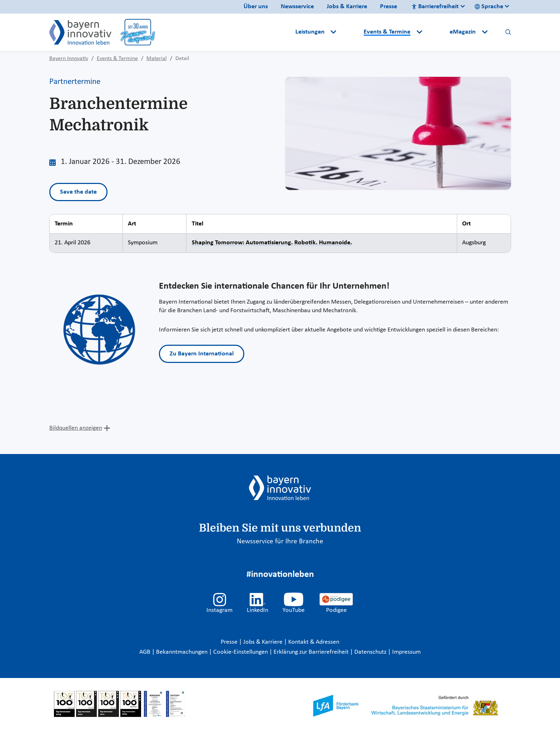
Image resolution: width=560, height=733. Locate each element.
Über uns (256, 7)
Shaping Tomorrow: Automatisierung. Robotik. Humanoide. (272, 243)
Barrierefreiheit (435, 7)
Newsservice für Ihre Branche (280, 542)
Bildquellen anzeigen (76, 428)
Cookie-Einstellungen (241, 652)
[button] (351, 32)
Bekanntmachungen (182, 652)
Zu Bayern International (202, 354)
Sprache (489, 7)
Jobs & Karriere (347, 7)
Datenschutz (371, 652)
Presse (389, 7)
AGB (146, 652)
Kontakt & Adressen (314, 642)
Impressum (406, 652)
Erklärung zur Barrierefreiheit (312, 652)
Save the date (78, 192)
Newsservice (297, 7)
